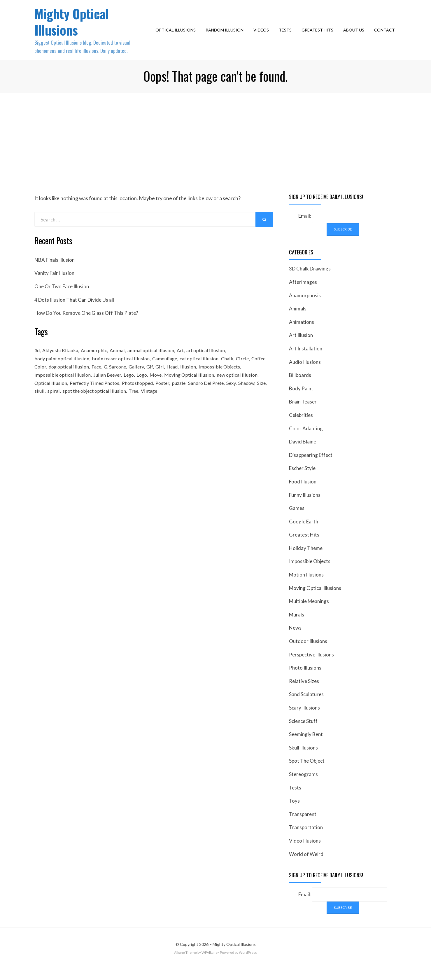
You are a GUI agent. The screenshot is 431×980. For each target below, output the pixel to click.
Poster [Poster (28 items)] (168, 398)
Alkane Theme (185, 964)
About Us (355, 35)
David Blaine (303, 453)
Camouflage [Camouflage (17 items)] (167, 371)
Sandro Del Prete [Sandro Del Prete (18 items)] (214, 398)
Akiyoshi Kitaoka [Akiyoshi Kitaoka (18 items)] (62, 362)
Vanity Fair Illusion (54, 284)
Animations (302, 333)
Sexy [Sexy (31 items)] (240, 398)
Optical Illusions (177, 35)
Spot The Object (307, 772)
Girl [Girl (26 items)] (184, 380)
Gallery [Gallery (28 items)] (159, 380)
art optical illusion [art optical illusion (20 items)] (210, 362)
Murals (297, 626)
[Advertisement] (215, 148)
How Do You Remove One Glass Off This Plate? (86, 324)
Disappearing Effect (311, 466)
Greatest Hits (319, 35)
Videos (263, 35)
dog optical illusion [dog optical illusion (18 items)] (89, 380)
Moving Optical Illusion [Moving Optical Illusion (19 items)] (192, 388)
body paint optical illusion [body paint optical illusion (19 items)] (62, 371)
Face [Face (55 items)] (117, 380)
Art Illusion (301, 346)
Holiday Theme (306, 559)
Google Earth (304, 533)
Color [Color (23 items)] (59, 380)
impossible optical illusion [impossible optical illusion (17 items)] (62, 388)
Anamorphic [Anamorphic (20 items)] (97, 362)
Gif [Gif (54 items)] (173, 380)
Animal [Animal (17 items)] (120, 362)
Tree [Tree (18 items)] (146, 406)
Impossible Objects (310, 573)
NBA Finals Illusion (55, 271)
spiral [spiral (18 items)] (65, 406)
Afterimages (303, 293)
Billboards (300, 386)
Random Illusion (226, 35)
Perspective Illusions (311, 666)
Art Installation (306, 360)
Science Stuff (303, 732)
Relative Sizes (304, 692)
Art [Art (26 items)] (184, 362)
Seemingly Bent (306, 745)
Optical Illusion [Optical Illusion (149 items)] (51, 398)
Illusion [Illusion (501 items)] (213, 380)
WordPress (248, 964)
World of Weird (306, 865)
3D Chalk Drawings (310, 280)
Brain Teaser (303, 413)
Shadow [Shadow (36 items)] (257, 398)
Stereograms (303, 785)
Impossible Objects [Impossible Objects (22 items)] (245, 380)
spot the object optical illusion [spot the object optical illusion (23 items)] (106, 406)
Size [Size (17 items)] (39, 406)
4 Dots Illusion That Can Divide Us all (74, 311)
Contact (386, 35)
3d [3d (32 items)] (37, 362)
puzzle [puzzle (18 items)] (185, 398)
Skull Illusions (303, 759)
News (295, 639)
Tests (287, 35)
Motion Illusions (306, 586)
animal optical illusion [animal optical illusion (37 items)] (154, 362)
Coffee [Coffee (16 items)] (42, 380)
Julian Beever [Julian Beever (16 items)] (106, 388)
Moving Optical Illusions (315, 599)
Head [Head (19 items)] (197, 380)
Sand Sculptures (306, 706)
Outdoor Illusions (308, 652)
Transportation (306, 838)
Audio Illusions (305, 373)
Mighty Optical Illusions (76, 27)
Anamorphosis (305, 306)
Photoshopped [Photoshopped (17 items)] (142, 398)
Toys (294, 812)
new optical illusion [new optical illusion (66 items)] (240, 388)
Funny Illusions (305, 506)
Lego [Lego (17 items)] (129, 388)
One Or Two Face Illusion (62, 297)
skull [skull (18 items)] (51, 406)
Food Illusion (303, 493)
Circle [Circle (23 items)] (247, 371)
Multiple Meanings (309, 612)
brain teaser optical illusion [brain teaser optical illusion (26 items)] (121, 371)
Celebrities (301, 426)
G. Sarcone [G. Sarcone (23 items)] (137, 380)
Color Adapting (306, 440)
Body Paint (301, 400)
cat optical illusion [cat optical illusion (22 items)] (203, 371)
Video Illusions (305, 852)
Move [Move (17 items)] (158, 388)
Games (297, 519)
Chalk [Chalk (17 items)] (231, 371)
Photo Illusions (305, 679)
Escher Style (302, 479)
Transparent (303, 825)
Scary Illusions (304, 719)
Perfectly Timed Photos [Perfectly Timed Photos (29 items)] (96, 398)
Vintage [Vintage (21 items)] (163, 406)
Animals (298, 320)
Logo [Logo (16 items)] (143, 388)
